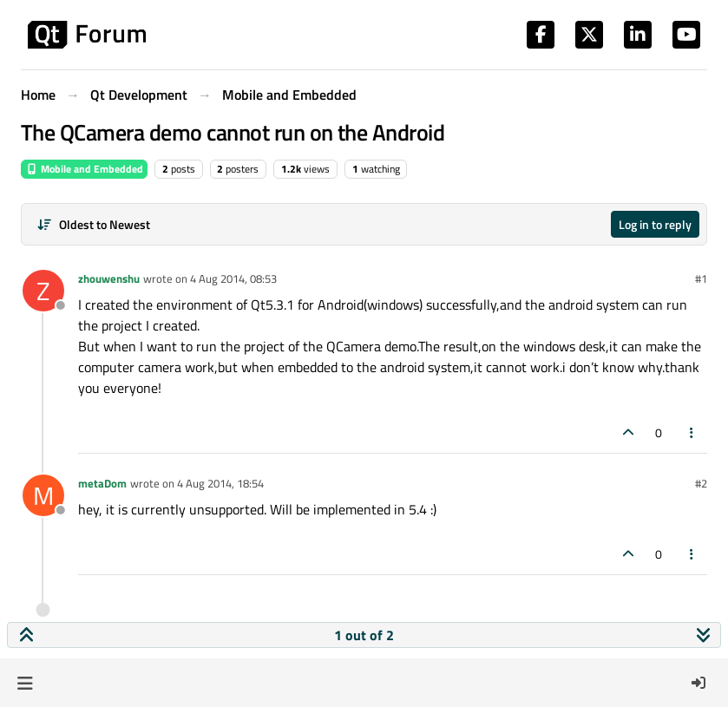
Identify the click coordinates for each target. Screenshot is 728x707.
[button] (25, 683)
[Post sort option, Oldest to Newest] (93, 224)
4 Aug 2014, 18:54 (220, 483)
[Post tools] (692, 432)
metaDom (102, 483)
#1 (701, 278)
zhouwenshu (109, 278)
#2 (701, 483)
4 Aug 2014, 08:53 (233, 278)
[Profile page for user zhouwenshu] (43, 291)
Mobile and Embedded (84, 169)
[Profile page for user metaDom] (43, 495)
